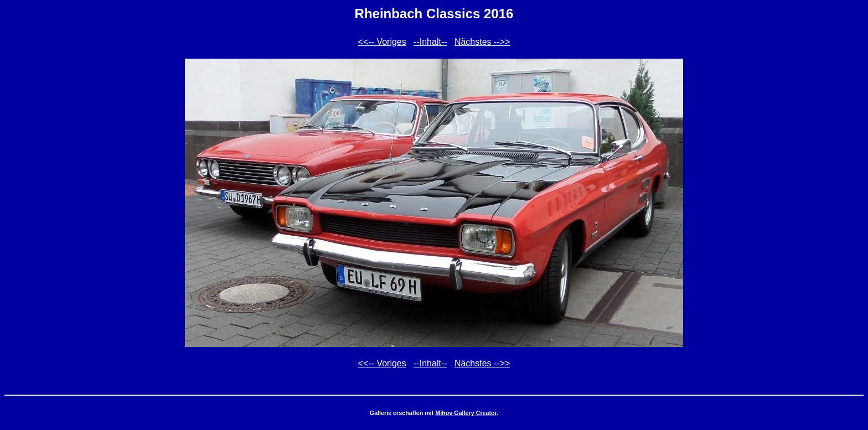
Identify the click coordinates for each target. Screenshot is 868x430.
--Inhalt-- (430, 42)
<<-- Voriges (382, 42)
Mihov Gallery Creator (466, 413)
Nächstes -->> (482, 42)
